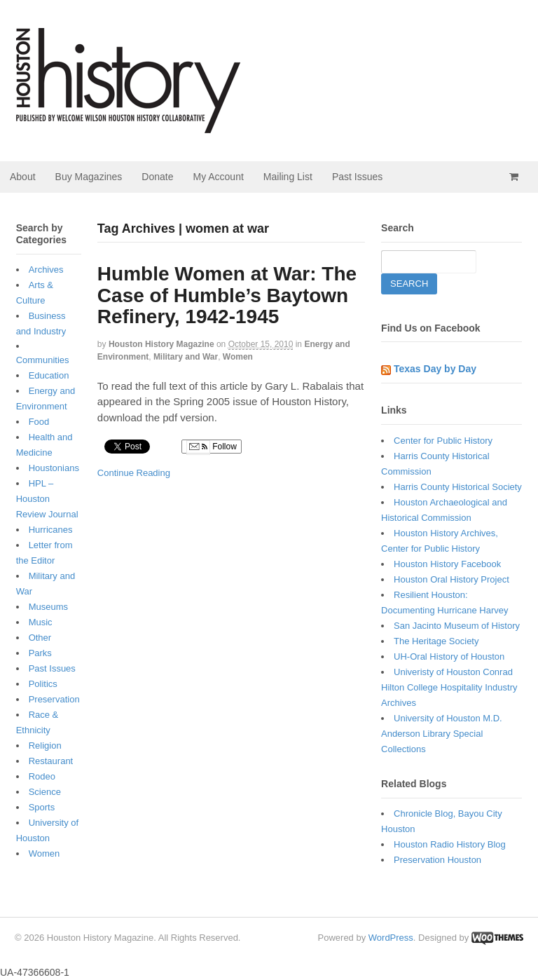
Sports (42, 807)
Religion (45, 746)
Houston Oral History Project (451, 579)
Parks (40, 653)
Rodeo (42, 776)
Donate (157, 177)
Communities (43, 360)
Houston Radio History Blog (450, 844)
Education (49, 375)
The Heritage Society (436, 641)
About (23, 177)
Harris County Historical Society (458, 487)
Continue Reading (134, 473)
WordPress (391, 938)
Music (41, 622)
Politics (43, 684)
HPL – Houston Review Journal (47, 499)
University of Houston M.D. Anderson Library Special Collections (442, 734)
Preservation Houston (437, 860)
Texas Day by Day (435, 369)
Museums (48, 607)
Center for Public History (443, 441)
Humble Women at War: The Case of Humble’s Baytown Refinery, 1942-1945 (227, 295)
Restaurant (51, 761)
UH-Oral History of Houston (449, 656)
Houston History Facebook (447, 564)
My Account (218, 177)
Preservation (54, 699)
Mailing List (288, 177)
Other (40, 638)
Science (45, 792)
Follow (212, 447)
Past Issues (357, 177)
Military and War (186, 357)
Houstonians (54, 468)
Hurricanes (51, 530)
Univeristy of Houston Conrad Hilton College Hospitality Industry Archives (449, 687)
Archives (46, 270)
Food (39, 422)
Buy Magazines (89, 177)
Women (238, 357)
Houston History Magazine (161, 344)
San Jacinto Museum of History (457, 626)
